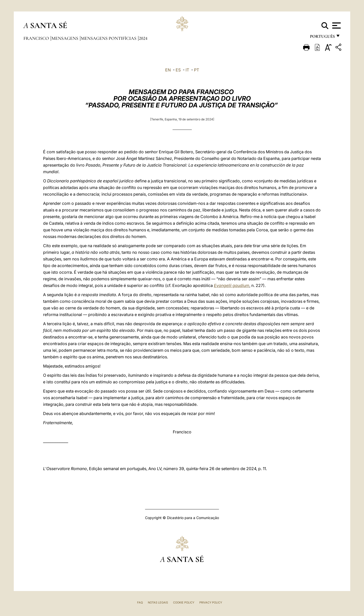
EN (168, 70)
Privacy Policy (211, 602)
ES (178, 70)
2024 (143, 38)
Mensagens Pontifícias (109, 38)
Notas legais (158, 602)
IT (187, 70)
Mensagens (65, 38)
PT (197, 70)
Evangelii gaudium (232, 285)
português (322, 38)
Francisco (37, 38)
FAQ (140, 602)
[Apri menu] (336, 26)
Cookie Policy (184, 602)
